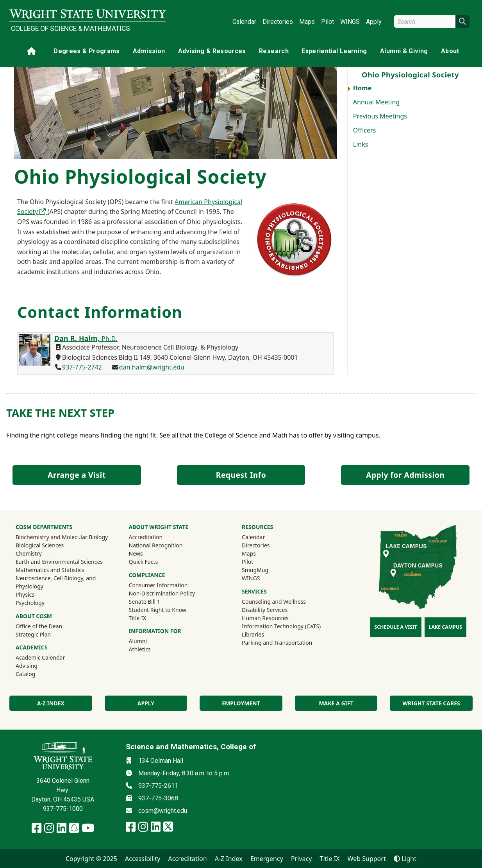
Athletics (150, 649)
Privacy (301, 859)
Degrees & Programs (87, 51)
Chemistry (29, 553)
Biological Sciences (40, 545)
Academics (32, 647)
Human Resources (265, 618)
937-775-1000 (63, 809)
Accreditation (146, 537)
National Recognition (156, 545)
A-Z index (51, 703)
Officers (365, 130)
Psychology (30, 603)
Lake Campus (445, 627)
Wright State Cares (431, 703)
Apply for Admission (405, 475)
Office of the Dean (39, 626)
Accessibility (143, 859)
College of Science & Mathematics (71, 29)
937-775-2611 (158, 786)
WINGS (350, 22)
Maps (307, 22)
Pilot (328, 22)
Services (254, 591)
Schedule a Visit (395, 627)
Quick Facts (144, 562)
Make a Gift (336, 703)
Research (274, 51)
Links (361, 144)
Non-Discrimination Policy (162, 593)
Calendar (244, 22)
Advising (27, 666)
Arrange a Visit (77, 475)
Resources (257, 527)
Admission (149, 51)
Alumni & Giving (404, 51)
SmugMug (265, 570)
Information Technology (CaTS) (281, 626)
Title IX (138, 618)
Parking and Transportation (277, 643)
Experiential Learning (334, 51)
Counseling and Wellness (274, 602)
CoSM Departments (44, 527)
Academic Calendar (40, 657)
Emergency (267, 859)
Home (362, 88)
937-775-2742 (82, 367)
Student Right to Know (158, 610)
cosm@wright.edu (163, 811)
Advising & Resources (212, 51)
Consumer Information (158, 585)
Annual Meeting (376, 102)
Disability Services (265, 610)
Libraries (253, 634)
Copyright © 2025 (91, 859)
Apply (374, 22)
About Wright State (159, 527)
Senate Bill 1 (145, 602)
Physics (25, 595)
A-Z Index (229, 859)
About (450, 51)
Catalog (25, 674)
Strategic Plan (33, 634)
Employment (241, 703)
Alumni (148, 641)
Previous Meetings (380, 116)
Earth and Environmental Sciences (59, 562)
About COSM (34, 616)
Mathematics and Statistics (50, 570)
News (136, 553)
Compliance (147, 575)
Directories (278, 22)
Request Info (241, 475)
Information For (155, 631)
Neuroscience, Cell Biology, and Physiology (56, 582)
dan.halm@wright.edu (152, 367)
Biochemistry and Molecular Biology (62, 537)
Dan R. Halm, (86, 338)
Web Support (367, 859)
